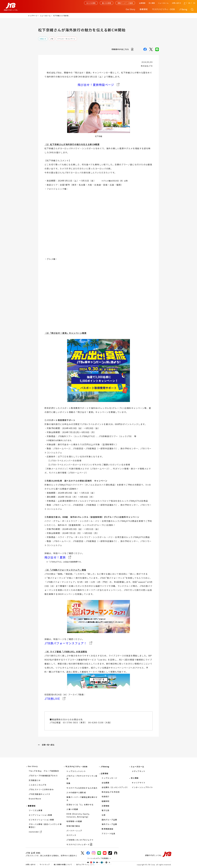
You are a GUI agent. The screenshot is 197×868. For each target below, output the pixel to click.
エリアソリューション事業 (40, 815)
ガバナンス (71, 835)
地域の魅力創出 (73, 826)
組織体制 (106, 801)
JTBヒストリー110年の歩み (41, 789)
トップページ (33, 16)
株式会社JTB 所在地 (111, 792)
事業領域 (32, 806)
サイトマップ (45, 865)
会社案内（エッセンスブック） (115, 787)
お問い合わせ (176, 3)
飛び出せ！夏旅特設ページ (96, 85)
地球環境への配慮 (74, 821)
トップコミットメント (76, 771)
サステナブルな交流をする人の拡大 (82, 788)
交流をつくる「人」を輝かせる (80, 805)
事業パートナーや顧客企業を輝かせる (82, 799)
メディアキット (139, 771)
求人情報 (152, 3)
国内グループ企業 (109, 820)
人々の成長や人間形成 (76, 792)
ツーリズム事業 (36, 810)
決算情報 (106, 806)
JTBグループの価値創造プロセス (43, 776)
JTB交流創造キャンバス (39, 794)
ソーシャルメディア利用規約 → (99, 858)
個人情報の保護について (63, 865)
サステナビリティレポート (78, 844)
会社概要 (106, 783)
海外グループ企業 (109, 824)
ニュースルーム (163, 3)
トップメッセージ (109, 778)
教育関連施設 (107, 829)
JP (185, 3)
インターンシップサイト (142, 787)
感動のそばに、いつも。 (158, 854)
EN (189, 3)
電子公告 (106, 810)
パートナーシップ (74, 831)
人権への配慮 (72, 809)
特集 (68, 783)
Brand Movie (35, 799)
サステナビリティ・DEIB (76, 767)
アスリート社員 (108, 833)
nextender (34, 832)
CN (194, 3)
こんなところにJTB (38, 785)
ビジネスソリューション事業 (41, 820)
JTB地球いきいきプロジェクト (80, 840)
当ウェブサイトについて (85, 865)
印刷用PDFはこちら (120, 49)
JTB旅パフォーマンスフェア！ (66, 643)
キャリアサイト (139, 783)
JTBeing (183, 9)
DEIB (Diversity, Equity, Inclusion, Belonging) (78, 815)
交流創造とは (35, 780)
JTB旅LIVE (52, 699)
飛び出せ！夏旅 (55, 557)
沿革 (104, 815)
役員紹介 (106, 796)
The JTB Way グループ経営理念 (44, 771)
